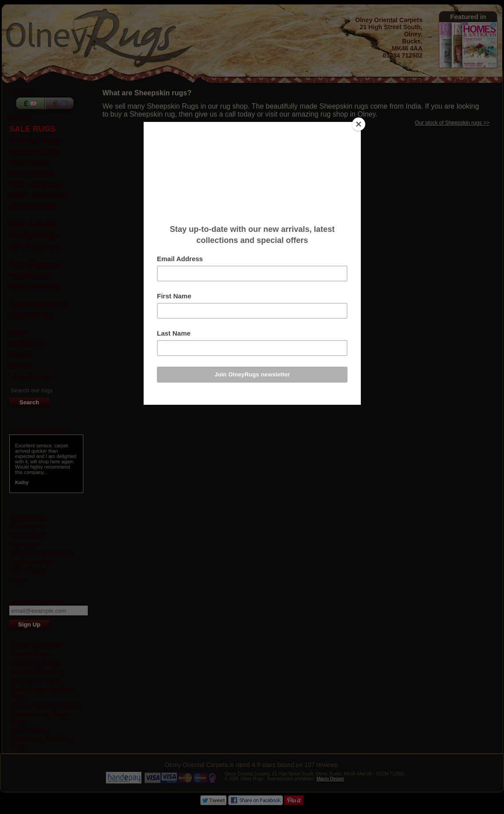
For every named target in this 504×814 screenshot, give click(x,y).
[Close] (359, 124)
